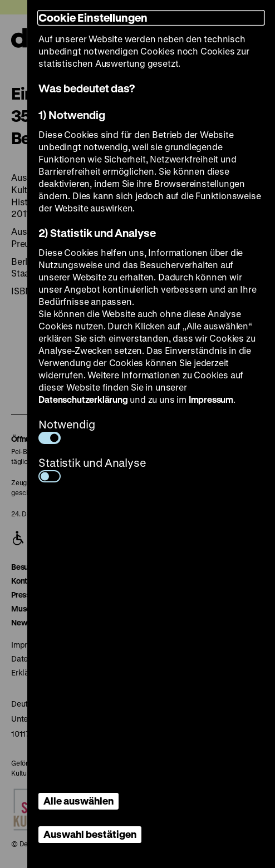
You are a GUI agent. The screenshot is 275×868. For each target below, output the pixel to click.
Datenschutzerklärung (83, 399)
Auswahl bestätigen (90, 834)
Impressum (211, 399)
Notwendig (67, 430)
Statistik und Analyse (92, 469)
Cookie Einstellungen (93, 18)
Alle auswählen (78, 801)
